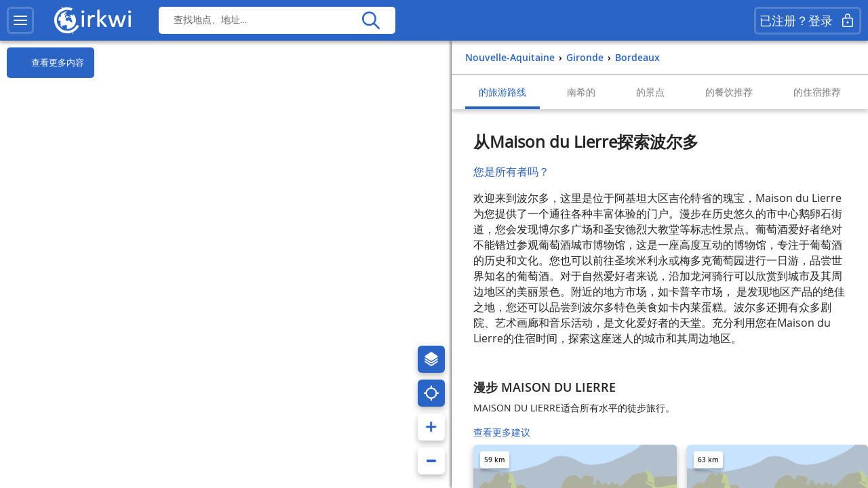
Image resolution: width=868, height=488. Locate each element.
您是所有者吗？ (511, 171)
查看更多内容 (45, 63)
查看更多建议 (502, 432)
